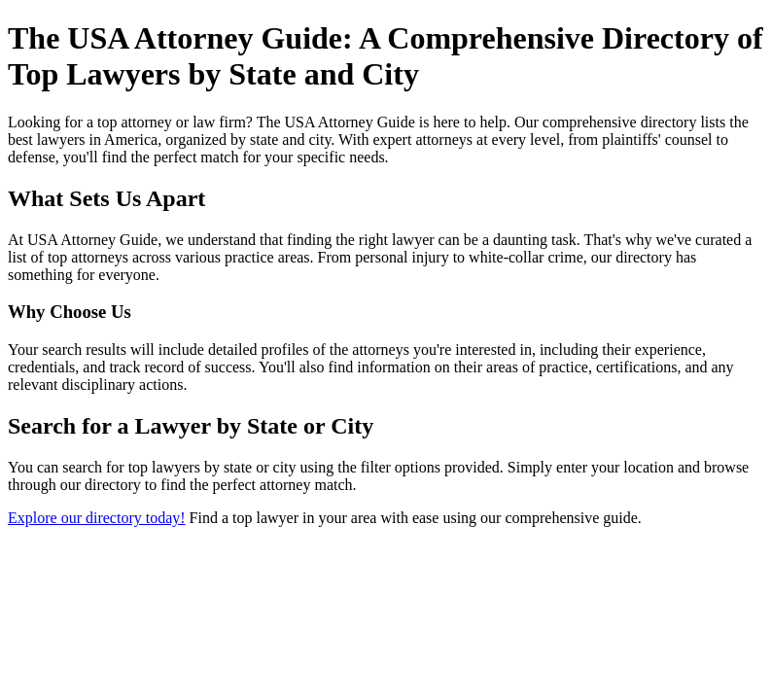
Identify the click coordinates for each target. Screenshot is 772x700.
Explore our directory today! (97, 518)
